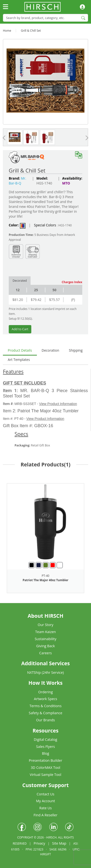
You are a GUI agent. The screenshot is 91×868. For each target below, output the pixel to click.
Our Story (45, 625)
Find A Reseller (45, 815)
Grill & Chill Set (31, 31)
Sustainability (45, 639)
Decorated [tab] (20, 281)
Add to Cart (20, 329)
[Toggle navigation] (6, 7)
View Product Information (58, 404)
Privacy (39, 843)
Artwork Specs (46, 699)
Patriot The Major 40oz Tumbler (45, 580)
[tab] (20, 351)
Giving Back (45, 646)
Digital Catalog (45, 739)
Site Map (59, 843)
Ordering (45, 692)
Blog (45, 753)
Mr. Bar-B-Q (17, 181)
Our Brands (45, 720)
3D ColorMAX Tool (45, 767)
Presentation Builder (46, 760)
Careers (46, 653)
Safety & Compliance (45, 713)
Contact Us (45, 794)
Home (7, 31)
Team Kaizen (45, 632)
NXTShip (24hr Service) (45, 672)
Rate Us (45, 808)
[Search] (45, 18)
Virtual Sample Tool (46, 775)
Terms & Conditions (45, 706)
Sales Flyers (45, 747)
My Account (45, 801)
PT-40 (45, 576)
